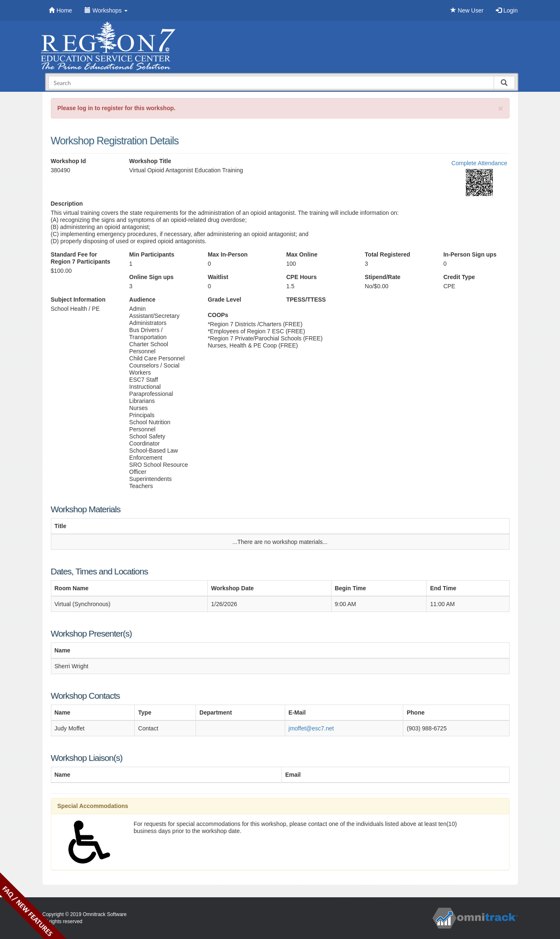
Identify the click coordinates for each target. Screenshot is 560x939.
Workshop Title (150, 161)
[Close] (500, 108)
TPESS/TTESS (306, 300)
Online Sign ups (152, 277)
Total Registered (388, 254)
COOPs (218, 315)
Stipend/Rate (383, 277)
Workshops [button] (106, 10)
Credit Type (459, 277)
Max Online (302, 254)
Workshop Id (69, 161)
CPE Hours (301, 277)
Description (67, 204)
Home (60, 10)
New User (467, 10)
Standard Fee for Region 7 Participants (81, 258)
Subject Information (78, 300)
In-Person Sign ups (470, 254)
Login (507, 10)
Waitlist (218, 277)
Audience (142, 300)
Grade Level (224, 300)
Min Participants (152, 254)
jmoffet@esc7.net (311, 728)
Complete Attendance (480, 163)
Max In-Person (228, 254)
